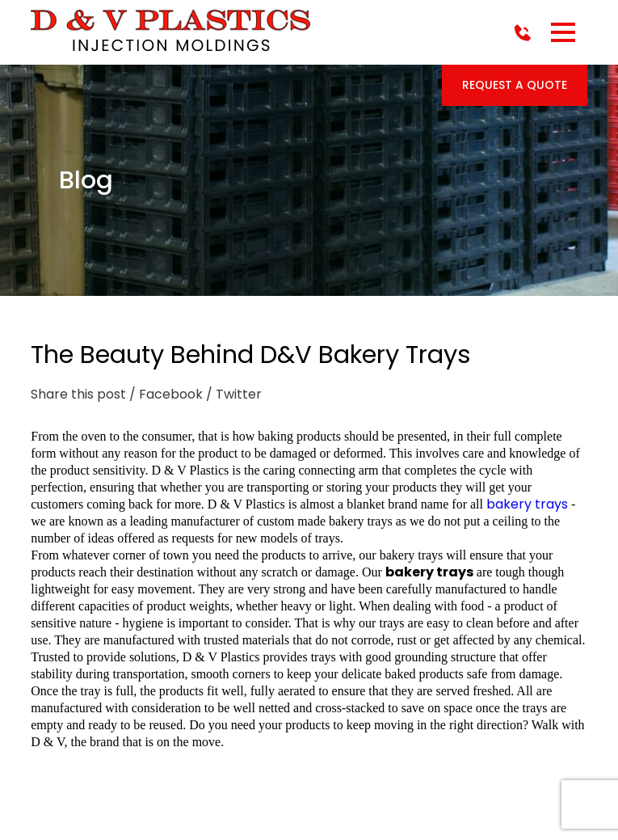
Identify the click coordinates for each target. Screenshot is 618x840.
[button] (563, 32)
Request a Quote (515, 85)
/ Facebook (166, 394)
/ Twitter (234, 394)
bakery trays (527, 504)
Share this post (78, 394)
